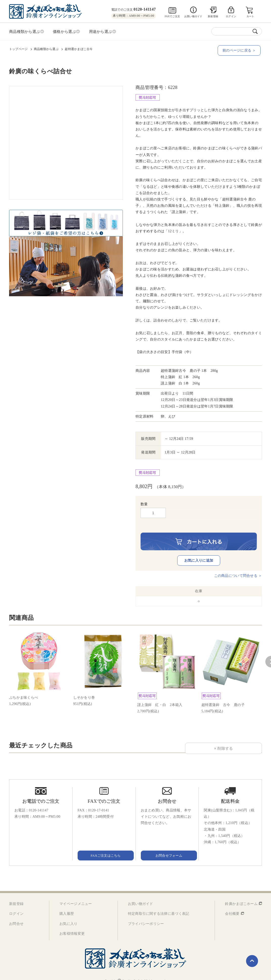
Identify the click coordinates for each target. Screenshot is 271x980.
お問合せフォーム (167, 847)
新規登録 (213, 16)
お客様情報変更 (72, 926)
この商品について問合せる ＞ (238, 568)
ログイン (16, 906)
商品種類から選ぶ (46, 48)
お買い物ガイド (193, 16)
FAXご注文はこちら (104, 847)
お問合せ (16, 916)
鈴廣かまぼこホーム (241, 896)
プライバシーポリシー (146, 916)
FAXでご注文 (172, 16)
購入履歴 (67, 906)
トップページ (18, 48)
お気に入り (68, 916)
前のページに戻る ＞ (240, 50)
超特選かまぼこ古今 (79, 48)
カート (251, 16)
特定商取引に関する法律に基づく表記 (159, 906)
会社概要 (232, 906)
